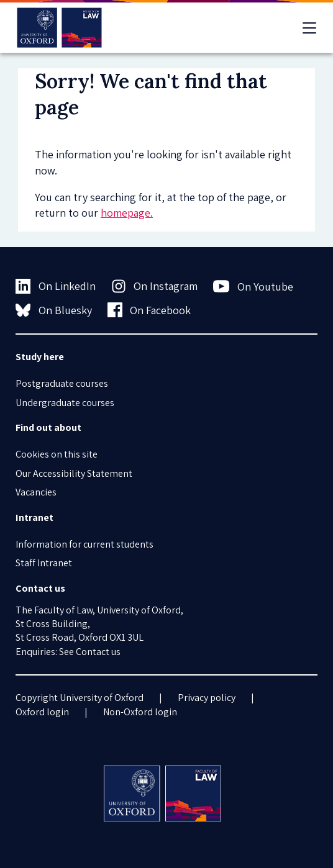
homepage (125, 213)
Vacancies (36, 492)
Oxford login (42, 712)
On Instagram (155, 286)
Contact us (98, 652)
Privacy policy (207, 698)
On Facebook (149, 310)
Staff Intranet (44, 563)
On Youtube (253, 286)
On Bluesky (54, 310)
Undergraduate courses (65, 403)
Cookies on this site (57, 454)
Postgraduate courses (62, 383)
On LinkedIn (56, 286)
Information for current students (84, 544)
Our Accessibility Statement (74, 473)
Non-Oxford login (140, 712)
